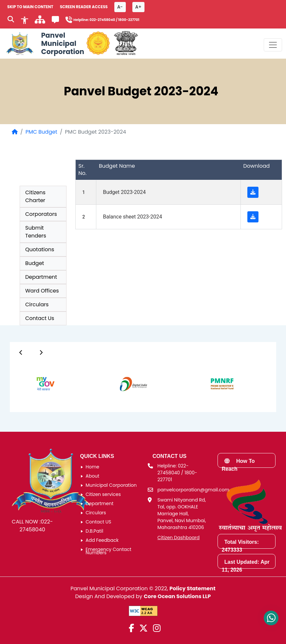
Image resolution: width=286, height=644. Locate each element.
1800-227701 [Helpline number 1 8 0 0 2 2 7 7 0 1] (129, 20)
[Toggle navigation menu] (273, 45)
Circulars (37, 304)
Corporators (41, 214)
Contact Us (40, 318)
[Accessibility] (25, 20)
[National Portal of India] (126, 44)
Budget (35, 263)
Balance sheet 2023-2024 (133, 217)
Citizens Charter (35, 196)
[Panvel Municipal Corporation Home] (44, 44)
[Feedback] (55, 21)
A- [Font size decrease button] (120, 7)
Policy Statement (192, 588)
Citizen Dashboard (179, 538)
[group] (38, 384)
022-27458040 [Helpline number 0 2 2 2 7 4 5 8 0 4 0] (102, 20)
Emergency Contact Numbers (108, 551)
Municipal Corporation (111, 485)
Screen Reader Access (84, 7)
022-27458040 (36, 526)
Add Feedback (102, 540)
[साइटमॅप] (40, 21)
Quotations (40, 249)
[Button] (21, 352)
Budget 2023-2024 (124, 192)
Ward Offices (42, 291)
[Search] (11, 20)
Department (41, 277)
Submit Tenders (36, 232)
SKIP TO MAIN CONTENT (30, 7)
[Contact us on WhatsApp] (271, 618)
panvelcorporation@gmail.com (193, 490)
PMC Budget (41, 132)
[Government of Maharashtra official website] (98, 44)
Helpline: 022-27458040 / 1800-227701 (177, 473)
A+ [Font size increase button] (138, 7)
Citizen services (103, 494)
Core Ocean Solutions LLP (177, 596)
